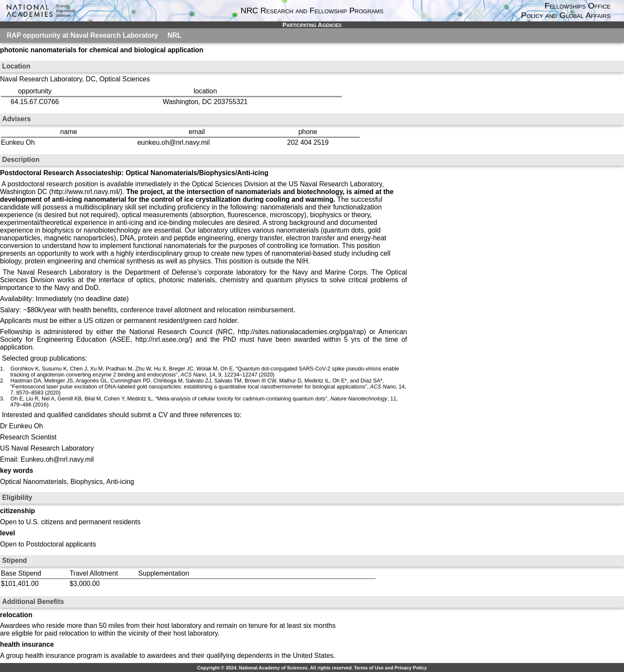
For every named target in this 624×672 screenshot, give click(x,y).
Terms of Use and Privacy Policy (390, 668)
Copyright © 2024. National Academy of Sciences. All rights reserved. (275, 668)
